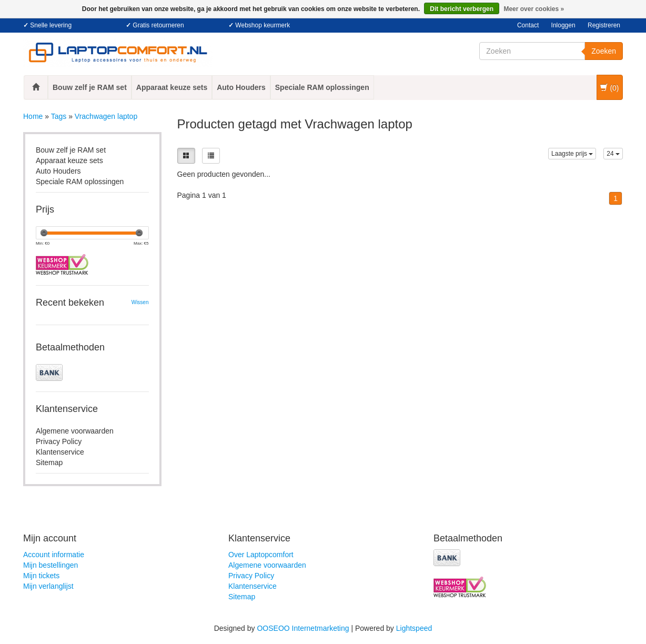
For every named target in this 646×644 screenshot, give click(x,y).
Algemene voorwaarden (75, 431)
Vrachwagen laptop (106, 116)
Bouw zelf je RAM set (90, 87)
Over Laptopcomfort (261, 555)
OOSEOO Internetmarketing (303, 628)
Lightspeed (414, 628)
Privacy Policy (59, 441)
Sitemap (49, 462)
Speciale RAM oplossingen (322, 87)
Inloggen (563, 25)
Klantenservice (60, 452)
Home (33, 116)
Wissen (140, 302)
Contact (528, 25)
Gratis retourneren (158, 25)
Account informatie (54, 555)
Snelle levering (51, 25)
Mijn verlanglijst (48, 586)
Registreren (604, 25)
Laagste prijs (572, 154)
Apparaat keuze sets (172, 87)
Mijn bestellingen (51, 565)
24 (613, 154)
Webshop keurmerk (263, 25)
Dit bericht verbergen (462, 9)
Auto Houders (241, 87)
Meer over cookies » (534, 9)
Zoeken (604, 51)
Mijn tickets (41, 576)
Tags (59, 116)
